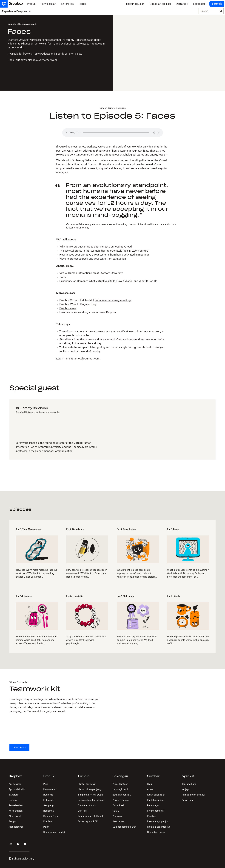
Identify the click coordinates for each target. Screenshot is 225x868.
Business (48, 795)
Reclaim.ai (49, 811)
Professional (50, 789)
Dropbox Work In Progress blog (78, 304)
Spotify (60, 54)
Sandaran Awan (87, 805)
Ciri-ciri (13, 800)
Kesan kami (188, 800)
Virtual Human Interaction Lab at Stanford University (91, 273)
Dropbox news (68, 308)
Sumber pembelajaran (124, 827)
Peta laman (118, 821)
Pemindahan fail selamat (91, 800)
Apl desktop (15, 784)
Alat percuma (16, 827)
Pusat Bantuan (120, 784)
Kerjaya (186, 789)
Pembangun (154, 805)
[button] (112, 160)
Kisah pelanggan (156, 795)
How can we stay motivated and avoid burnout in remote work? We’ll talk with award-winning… (137, 640)
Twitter (64, 277)
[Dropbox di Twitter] (11, 844)
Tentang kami (189, 784)
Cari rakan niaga (156, 832)
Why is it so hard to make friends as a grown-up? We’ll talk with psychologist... (86, 640)
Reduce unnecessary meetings (113, 300)
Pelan (46, 827)
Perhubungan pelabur (193, 795)
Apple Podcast (41, 54)
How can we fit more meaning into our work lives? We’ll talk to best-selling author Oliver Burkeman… (37, 573)
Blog (150, 784)
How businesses (69, 312)
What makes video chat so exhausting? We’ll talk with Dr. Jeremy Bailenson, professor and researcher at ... (188, 573)
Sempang (48, 805)
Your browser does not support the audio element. (113, 133)
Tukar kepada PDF (88, 821)
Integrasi (13, 795)
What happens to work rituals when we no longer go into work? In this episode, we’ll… (188, 640)
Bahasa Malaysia (22, 859)
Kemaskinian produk (54, 832)
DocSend (48, 821)
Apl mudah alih (17, 789)
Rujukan (152, 816)
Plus (46, 784)
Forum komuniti (156, 811)
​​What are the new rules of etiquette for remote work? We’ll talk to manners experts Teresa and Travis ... (37, 640)
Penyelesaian (16, 805)
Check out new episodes (22, 60)
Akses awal (15, 816)
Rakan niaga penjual (158, 821)
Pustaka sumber (156, 800)
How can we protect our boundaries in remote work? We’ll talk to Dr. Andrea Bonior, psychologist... (87, 573)
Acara (150, 789)
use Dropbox (109, 312)
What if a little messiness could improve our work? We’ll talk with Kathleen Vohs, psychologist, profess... (137, 573)
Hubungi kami (120, 789)
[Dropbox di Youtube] (25, 844)
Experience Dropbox (17, 11)
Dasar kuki (118, 805)
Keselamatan (16, 811)
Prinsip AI (117, 816)
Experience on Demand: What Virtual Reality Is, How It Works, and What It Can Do (108, 281)
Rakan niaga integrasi (159, 827)
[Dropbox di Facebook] (18, 844)
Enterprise (49, 800)
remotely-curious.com (87, 359)
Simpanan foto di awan (90, 795)
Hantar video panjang (90, 789)
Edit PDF (83, 811)
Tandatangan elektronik (91, 816)
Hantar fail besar (87, 784)
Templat (13, 821)
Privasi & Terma (121, 800)
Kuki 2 (116, 811)
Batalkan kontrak (122, 795)
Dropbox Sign (51, 816)
